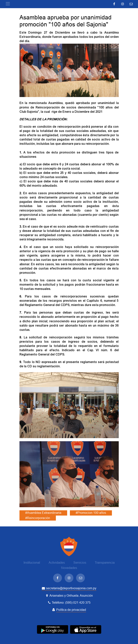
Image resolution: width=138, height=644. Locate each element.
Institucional (32, 563)
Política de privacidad (71, 610)
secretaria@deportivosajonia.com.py (69, 588)
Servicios (80, 563)
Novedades (69, 568)
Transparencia (105, 563)
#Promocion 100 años (91, 513)
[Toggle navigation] (8, 4)
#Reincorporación (38, 518)
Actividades (57, 563)
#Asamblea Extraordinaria (43, 513)
